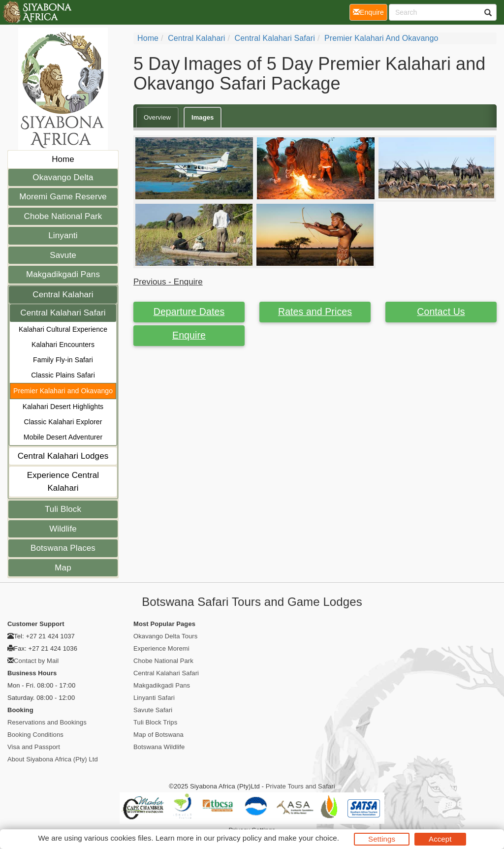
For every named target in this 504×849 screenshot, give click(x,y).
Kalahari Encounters (63, 345)
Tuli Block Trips (155, 722)
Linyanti (63, 236)
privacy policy (239, 838)
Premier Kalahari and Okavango (63, 391)
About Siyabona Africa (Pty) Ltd (53, 759)
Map (63, 568)
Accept (440, 839)
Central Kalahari (63, 295)
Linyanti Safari (154, 698)
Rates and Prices (315, 312)
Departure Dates (189, 312)
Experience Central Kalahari (63, 482)
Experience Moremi (161, 648)
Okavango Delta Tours (165, 636)
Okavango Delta (63, 177)
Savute (63, 255)
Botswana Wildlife (159, 747)
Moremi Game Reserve (63, 197)
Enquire (189, 335)
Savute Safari (153, 710)
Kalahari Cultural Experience (63, 329)
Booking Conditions (35, 735)
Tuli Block (63, 509)
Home (63, 159)
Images (203, 117)
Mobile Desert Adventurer (63, 437)
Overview (157, 117)
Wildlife (63, 529)
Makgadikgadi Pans (63, 274)
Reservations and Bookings (47, 722)
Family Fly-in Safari (63, 360)
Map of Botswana (158, 735)
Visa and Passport (34, 747)
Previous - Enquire (168, 282)
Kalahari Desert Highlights (63, 407)
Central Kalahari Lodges (63, 456)
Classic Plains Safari (63, 375)
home (148, 38)
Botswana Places (63, 548)
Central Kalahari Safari (63, 313)
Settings (382, 839)
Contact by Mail (36, 661)
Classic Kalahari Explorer (63, 422)
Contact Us (441, 312)
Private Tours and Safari (300, 786)
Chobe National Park (63, 216)
